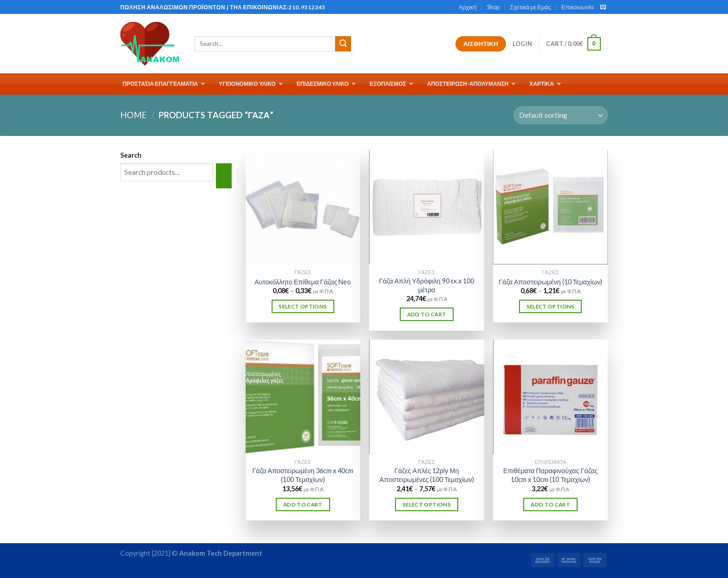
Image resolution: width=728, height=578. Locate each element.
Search (131, 155)
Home (133, 115)
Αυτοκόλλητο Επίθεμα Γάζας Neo (303, 282)
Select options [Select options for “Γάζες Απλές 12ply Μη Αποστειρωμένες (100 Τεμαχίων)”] (427, 504)
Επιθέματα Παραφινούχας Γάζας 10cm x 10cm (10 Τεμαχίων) (551, 475)
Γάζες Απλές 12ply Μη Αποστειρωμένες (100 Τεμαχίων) (427, 475)
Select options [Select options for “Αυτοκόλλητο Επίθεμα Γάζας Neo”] (303, 306)
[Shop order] (561, 115)
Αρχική (468, 7)
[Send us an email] (603, 7)
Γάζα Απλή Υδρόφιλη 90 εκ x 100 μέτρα (427, 285)
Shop (493, 7)
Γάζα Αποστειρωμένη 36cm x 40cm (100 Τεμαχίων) (303, 475)
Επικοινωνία (577, 7)
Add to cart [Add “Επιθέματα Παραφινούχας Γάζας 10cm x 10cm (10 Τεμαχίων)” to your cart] (550, 504)
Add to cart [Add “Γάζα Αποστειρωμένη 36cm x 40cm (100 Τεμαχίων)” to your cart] (303, 504)
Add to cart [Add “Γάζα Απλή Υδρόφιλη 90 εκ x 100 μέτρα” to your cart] (427, 314)
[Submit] (343, 44)
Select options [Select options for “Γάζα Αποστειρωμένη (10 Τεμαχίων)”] (551, 306)
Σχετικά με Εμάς (530, 7)
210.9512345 (307, 7)
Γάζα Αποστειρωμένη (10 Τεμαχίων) (550, 282)
